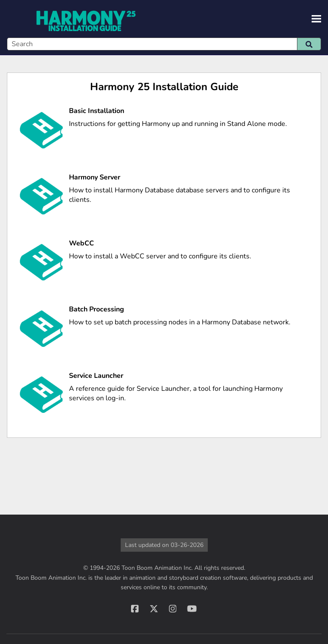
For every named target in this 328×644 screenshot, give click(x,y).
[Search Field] (164, 44)
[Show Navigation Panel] (316, 19)
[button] (309, 44)
